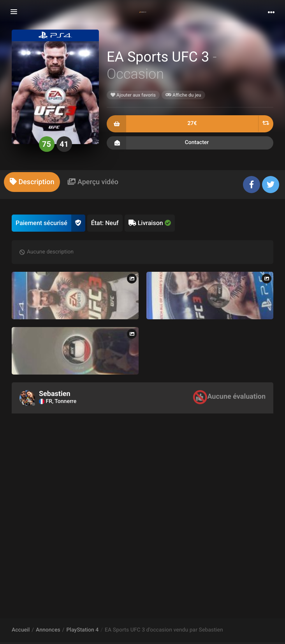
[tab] (32, 182)
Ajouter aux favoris (133, 95)
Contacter (190, 143)
